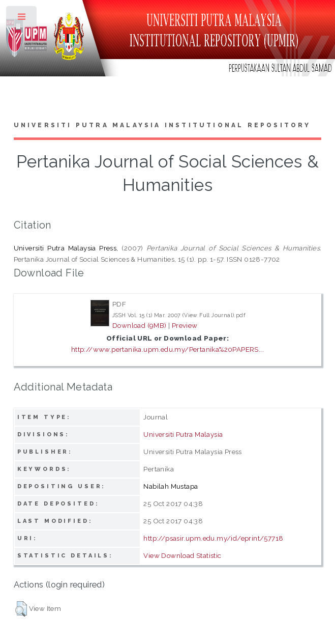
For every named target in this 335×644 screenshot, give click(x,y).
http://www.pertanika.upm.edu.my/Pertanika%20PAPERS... (167, 349)
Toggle (22, 19)
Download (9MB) (140, 325)
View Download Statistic (182, 555)
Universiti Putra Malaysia (183, 434)
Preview (185, 325)
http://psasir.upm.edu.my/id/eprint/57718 (213, 538)
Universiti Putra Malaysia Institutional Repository (162, 125)
